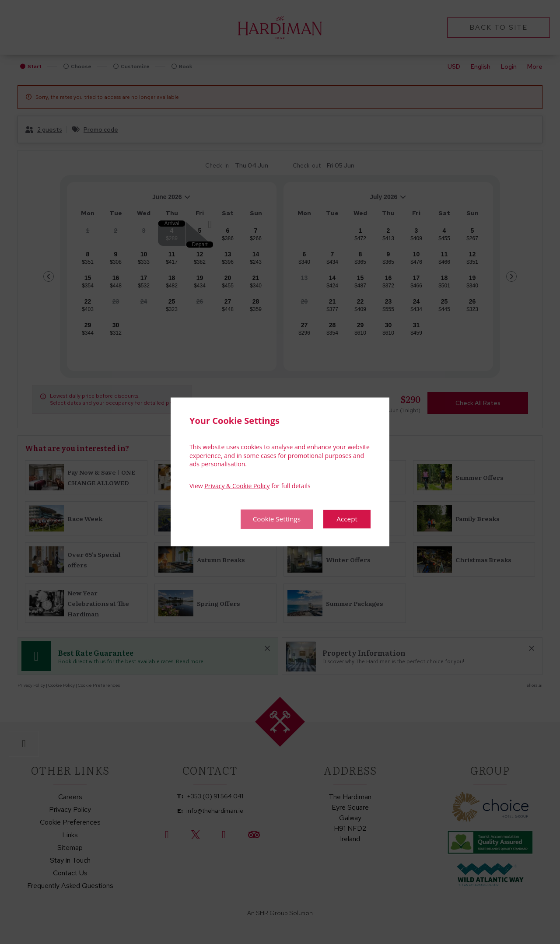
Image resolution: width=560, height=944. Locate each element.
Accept (346, 519)
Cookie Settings (274, 519)
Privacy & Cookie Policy (237, 485)
